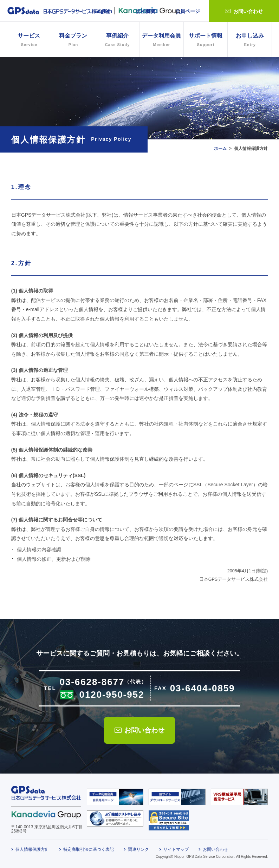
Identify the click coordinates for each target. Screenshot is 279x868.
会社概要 (145, 11)
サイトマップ (176, 849)
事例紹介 (117, 41)
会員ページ (188, 11)
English (103, 11)
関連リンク (138, 849)
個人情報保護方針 (32, 849)
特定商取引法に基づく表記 (89, 849)
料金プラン (73, 41)
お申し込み (250, 41)
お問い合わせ (248, 11)
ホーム (220, 149)
